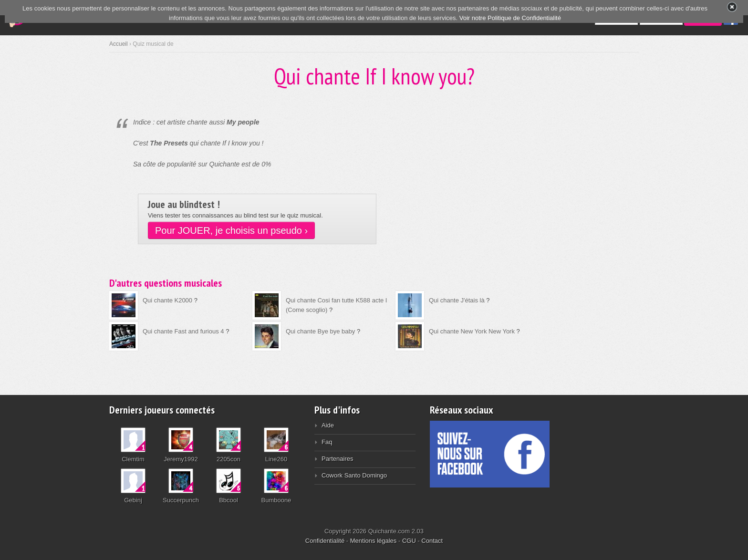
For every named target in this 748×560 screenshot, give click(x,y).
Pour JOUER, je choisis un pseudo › (231, 230)
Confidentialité (325, 541)
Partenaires (337, 459)
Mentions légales (374, 541)
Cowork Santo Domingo (354, 475)
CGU (409, 541)
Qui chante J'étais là (457, 300)
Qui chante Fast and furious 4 (183, 331)
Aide (328, 425)
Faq (327, 442)
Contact (432, 541)
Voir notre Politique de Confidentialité (510, 18)
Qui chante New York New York (472, 331)
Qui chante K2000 (167, 300)
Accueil (119, 44)
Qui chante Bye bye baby (320, 331)
